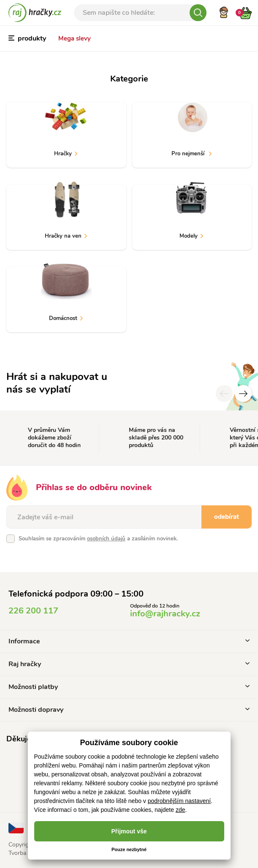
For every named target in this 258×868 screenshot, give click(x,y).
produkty (27, 38)
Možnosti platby (129, 687)
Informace (129, 641)
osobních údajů (106, 539)
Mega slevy (75, 38)
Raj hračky (129, 664)
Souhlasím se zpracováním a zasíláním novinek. (98, 539)
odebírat (227, 517)
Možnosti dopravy (129, 710)
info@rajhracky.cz (165, 614)
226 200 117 (33, 611)
